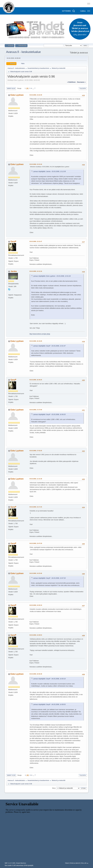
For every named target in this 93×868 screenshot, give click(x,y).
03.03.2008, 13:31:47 (36, 241)
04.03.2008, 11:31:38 (36, 479)
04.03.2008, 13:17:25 (36, 507)
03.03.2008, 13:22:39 (36, 95)
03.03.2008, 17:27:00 (36, 410)
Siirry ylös (11, 775)
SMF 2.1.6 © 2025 (10, 863)
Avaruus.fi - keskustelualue (23, 52)
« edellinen (71, 82)
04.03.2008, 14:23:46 (36, 573)
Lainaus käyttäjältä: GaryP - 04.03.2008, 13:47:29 (49, 578)
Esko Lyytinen (17, 95)
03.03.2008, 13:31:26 (36, 164)
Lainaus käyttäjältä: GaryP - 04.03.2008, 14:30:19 (49, 679)
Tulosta (83, 89)
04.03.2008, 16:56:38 (36, 674)
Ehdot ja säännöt (75, 863)
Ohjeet (67, 863)
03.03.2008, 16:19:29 (36, 341)
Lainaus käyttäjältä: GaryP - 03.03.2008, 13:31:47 (49, 346)
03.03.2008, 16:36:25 (36, 380)
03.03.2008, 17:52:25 (36, 451)
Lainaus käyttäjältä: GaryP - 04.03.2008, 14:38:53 (49, 704)
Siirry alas (11, 89)
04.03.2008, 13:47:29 (36, 543)
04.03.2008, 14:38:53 (36, 635)
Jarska (14, 271)
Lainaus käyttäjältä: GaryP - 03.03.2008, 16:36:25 (49, 414)
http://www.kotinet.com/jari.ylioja (40, 334)
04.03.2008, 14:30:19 (36, 605)
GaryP (13, 241)
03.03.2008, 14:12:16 (36, 271)
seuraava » (81, 82)
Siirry (54, 788)
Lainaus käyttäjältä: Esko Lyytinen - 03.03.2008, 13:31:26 (52, 276)
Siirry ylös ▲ (85, 863)
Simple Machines (21, 863)
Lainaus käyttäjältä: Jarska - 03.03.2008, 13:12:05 (49, 171)
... (33, 88)
